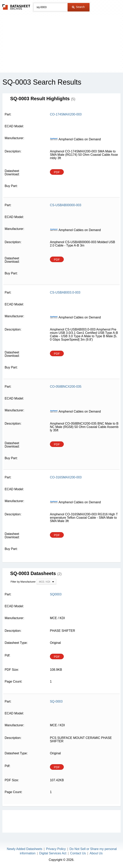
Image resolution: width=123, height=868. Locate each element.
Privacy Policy (56, 849)
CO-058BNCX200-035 (66, 387)
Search (78, 7)
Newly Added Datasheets (25, 849)
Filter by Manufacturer (23, 582)
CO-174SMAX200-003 (66, 114)
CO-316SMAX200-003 (66, 477)
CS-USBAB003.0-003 (65, 292)
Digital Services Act (53, 853)
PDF (57, 172)
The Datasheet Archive (16, 7)
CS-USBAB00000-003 (66, 205)
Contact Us (78, 853)
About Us (96, 853)
